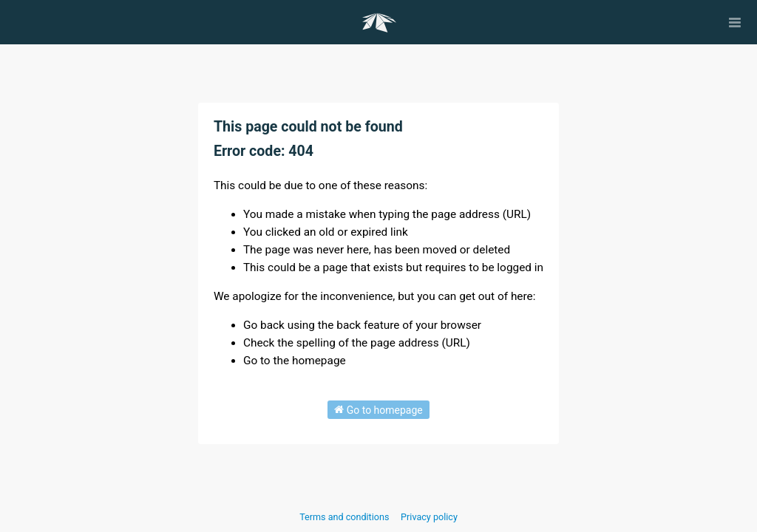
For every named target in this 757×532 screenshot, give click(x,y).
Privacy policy (429, 517)
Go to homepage (378, 409)
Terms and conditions (345, 517)
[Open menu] (735, 22)
